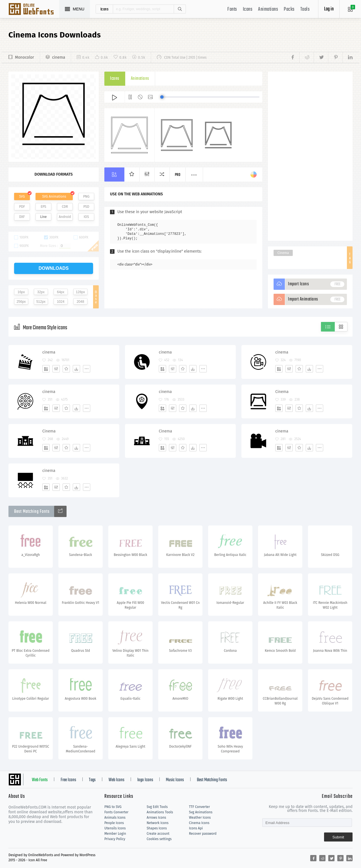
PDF (22, 207)
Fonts (232, 9)
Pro (178, 175)
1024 (61, 302)
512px (41, 302)
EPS (43, 207)
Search (180, 9)
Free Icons (68, 780)
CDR (65, 207)
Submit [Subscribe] (338, 837)
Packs (289, 9)
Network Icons (158, 823)
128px (81, 292)
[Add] (46, 369)
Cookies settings (159, 839)
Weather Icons (200, 818)
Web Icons (116, 780)
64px (61, 292)
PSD (86, 207)
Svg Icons (34, 10)
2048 (81, 302)
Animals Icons (115, 818)
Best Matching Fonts (212, 780)
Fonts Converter (116, 812)
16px (21, 292)
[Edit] (56, 369)
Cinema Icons (199, 823)
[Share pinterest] (335, 58)
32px (41, 292)
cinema (59, 57)
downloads (54, 268)
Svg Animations (201, 812)
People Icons (114, 823)
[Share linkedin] (347, 58)
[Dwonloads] (76, 369)
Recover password (203, 834)
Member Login (115, 834)
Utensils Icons (115, 828)
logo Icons (145, 780)
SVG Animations (54, 196)
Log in (329, 9)
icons (104, 9)
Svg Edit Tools (157, 807)
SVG (22, 196)
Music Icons (175, 780)
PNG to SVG (113, 807)
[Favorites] (66, 369)
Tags (92, 780)
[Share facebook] (294, 58)
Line (44, 217)
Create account (158, 834)
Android (65, 217)
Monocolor (25, 57)
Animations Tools (160, 812)
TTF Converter (199, 807)
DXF (22, 217)
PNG (86, 196)
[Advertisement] (310, 156)
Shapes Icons (157, 828)
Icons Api (196, 828)
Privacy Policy (115, 839)
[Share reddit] (306, 58)
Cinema (283, 253)
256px (21, 302)
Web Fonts (40, 780)
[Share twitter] (321, 58)
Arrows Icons (156, 818)
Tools (305, 9)
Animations (268, 9)
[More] (87, 369)
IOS (86, 217)
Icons (248, 9)
